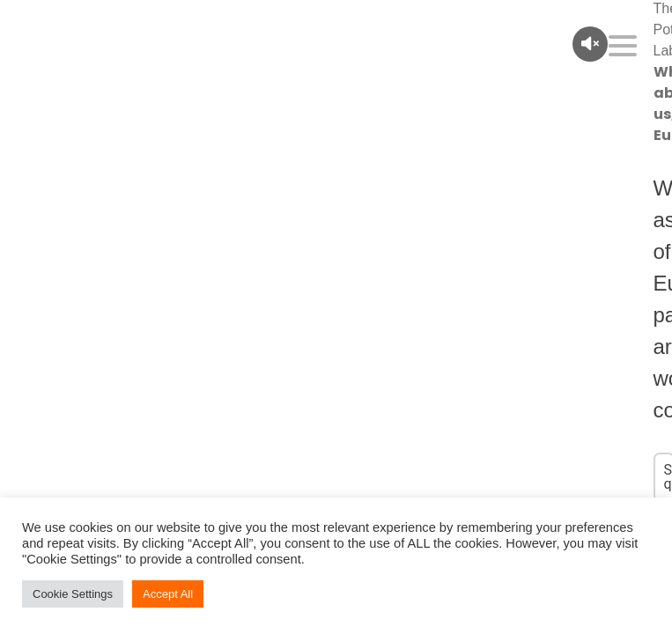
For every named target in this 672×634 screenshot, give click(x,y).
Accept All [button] (168, 594)
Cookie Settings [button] (73, 594)
